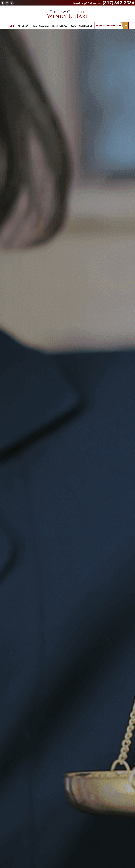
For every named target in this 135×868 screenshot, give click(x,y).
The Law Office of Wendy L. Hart (68, 15)
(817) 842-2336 (119, 3)
